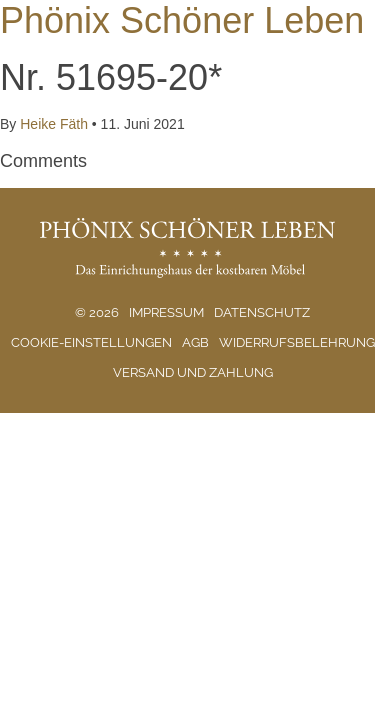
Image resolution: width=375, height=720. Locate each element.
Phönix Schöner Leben (182, 20)
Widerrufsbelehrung (297, 342)
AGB (195, 342)
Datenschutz (262, 312)
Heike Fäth (53, 124)
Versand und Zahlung (193, 372)
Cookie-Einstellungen (91, 342)
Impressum (166, 312)
